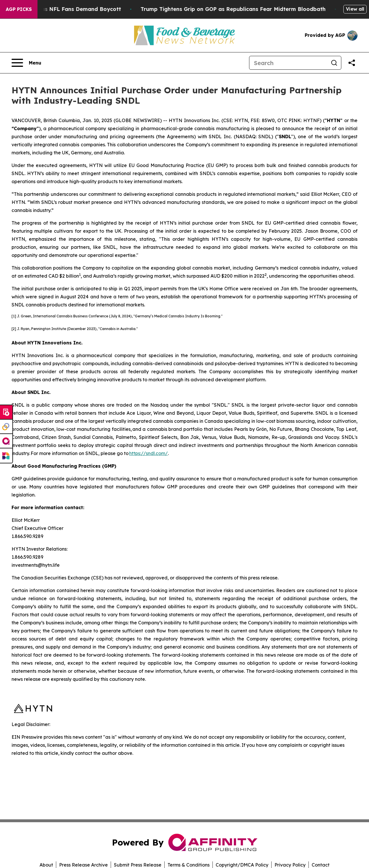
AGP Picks (19, 9)
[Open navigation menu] (26, 63)
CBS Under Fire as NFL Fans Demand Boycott (68, 9)
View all (355, 9)
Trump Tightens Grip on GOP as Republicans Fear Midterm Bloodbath (241, 9)
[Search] (288, 63)
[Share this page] (352, 63)
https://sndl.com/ (148, 453)
